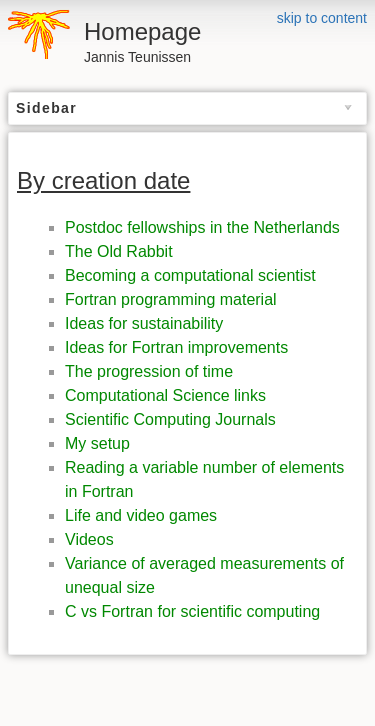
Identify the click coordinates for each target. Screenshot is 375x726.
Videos (89, 539)
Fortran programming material (171, 299)
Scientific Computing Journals (170, 419)
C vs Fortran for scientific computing (192, 611)
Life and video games (141, 515)
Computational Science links (165, 395)
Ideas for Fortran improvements (176, 347)
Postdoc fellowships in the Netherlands (202, 227)
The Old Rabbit (119, 251)
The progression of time (149, 371)
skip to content (322, 18)
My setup (97, 443)
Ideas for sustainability (144, 323)
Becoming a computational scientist (190, 275)
